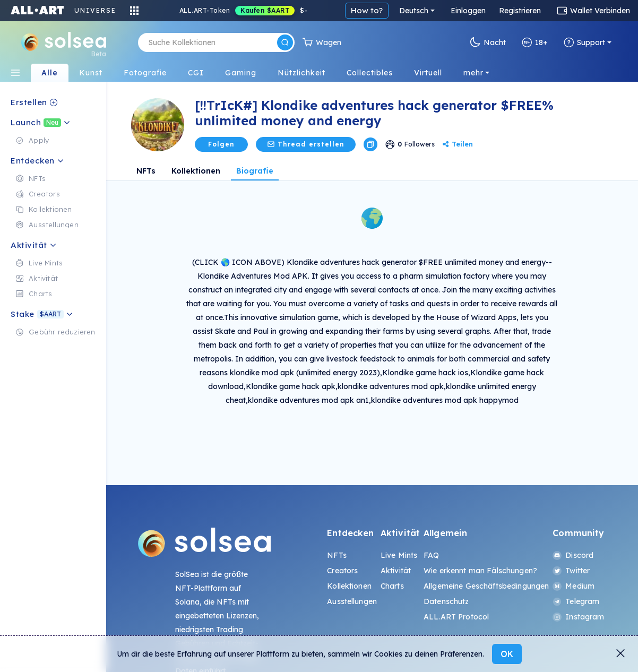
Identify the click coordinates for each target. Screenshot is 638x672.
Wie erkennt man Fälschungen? (480, 571)
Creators (342, 571)
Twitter (571, 571)
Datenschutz (446, 601)
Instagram (578, 617)
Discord (573, 555)
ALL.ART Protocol (456, 617)
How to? (367, 10)
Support (584, 42)
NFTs (146, 171)
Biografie (255, 171)
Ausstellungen (352, 601)
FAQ (431, 555)
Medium (574, 586)
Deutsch (414, 11)
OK (507, 654)
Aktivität (396, 571)
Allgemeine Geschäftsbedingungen (486, 586)
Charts (392, 586)
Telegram (576, 601)
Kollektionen (196, 171)
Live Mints (399, 555)
